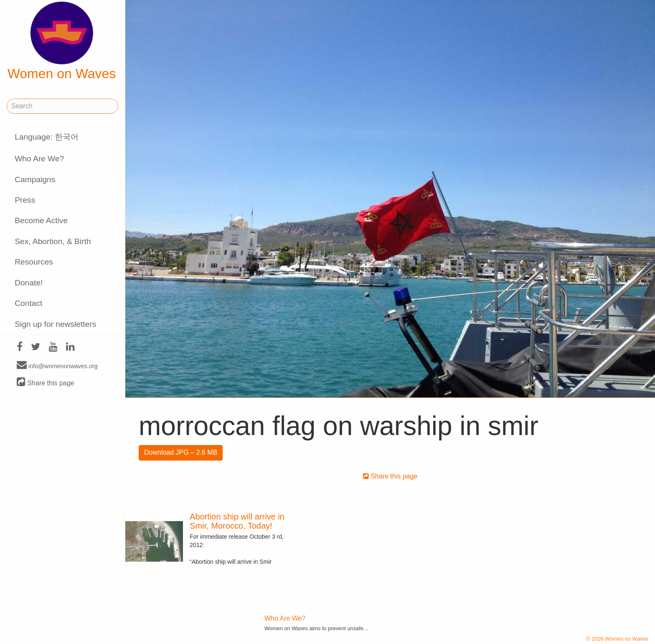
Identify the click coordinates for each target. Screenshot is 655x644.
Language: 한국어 (47, 137)
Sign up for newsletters (55, 324)
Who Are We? (39, 159)
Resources (34, 262)
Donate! (29, 283)
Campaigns (35, 179)
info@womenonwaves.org (57, 366)
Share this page (46, 383)
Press (25, 200)
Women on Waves (62, 41)
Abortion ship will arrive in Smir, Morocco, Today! (237, 521)
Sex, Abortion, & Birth (53, 241)
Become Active (41, 220)
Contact (28, 303)
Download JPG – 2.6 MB (181, 452)
